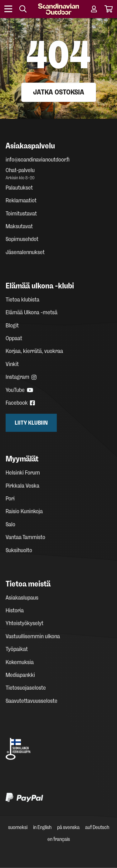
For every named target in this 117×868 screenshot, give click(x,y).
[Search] (23, 9)
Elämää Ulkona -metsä (32, 312)
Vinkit (12, 364)
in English (42, 827)
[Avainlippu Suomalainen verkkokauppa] (58, 749)
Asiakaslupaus (22, 598)
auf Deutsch (97, 827)
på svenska (68, 827)
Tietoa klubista (22, 300)
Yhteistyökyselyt (24, 623)
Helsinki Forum (23, 473)
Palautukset (19, 188)
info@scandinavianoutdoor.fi (38, 160)
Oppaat (14, 338)
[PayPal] (58, 799)
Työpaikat (17, 649)
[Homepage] (58, 9)
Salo (10, 524)
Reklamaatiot (21, 200)
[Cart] (109, 9)
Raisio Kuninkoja (24, 511)
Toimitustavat (21, 214)
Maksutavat (19, 226)
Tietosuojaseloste (26, 688)
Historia (15, 610)
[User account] (94, 9)
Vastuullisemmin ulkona (33, 636)
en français (59, 839)
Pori (10, 499)
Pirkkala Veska (22, 486)
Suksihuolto (19, 550)
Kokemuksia (20, 662)
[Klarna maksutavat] (52, 777)
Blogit (12, 325)
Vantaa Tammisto (25, 537)
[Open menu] (9, 9)
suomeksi (18, 827)
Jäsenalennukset (25, 252)
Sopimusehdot (22, 239)
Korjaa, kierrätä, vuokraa (34, 351)
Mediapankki (20, 675)
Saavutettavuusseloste (32, 701)
